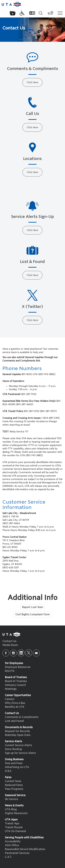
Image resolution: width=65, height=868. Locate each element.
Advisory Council (15, 685)
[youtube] (36, 653)
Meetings (11, 689)
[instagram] (13, 653)
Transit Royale (14, 827)
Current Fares (13, 781)
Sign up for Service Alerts (20, 753)
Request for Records (17, 731)
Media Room (10, 645)
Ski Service (11, 799)
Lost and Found (14, 721)
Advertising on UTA (17, 767)
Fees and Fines (14, 763)
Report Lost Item (33, 607)
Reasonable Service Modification (25, 849)
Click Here (32, 82)
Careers (10, 699)
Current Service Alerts (18, 745)
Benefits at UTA (15, 707)
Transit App (12, 823)
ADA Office (12, 845)
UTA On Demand (15, 831)
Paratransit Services (17, 853)
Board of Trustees (16, 681)
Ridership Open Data (18, 735)
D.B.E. (8, 771)
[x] (29, 653)
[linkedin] (21, 653)
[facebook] (6, 653)
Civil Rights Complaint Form (33, 614)
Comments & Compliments (22, 717)
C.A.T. (8, 857)
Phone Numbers (22, 368)
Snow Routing (13, 749)
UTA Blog (11, 809)
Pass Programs (14, 789)
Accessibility (13, 841)
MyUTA (10, 671)
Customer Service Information (24, 504)
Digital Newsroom (16, 813)
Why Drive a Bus (15, 703)
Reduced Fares (14, 785)
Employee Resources (18, 667)
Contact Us (9, 641)
